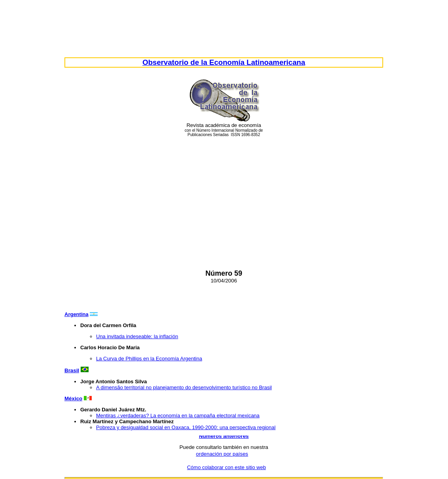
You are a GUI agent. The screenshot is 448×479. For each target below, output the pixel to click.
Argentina (77, 314)
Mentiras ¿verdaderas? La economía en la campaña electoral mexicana (178, 416)
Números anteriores (224, 436)
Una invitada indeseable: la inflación (137, 336)
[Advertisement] (224, 198)
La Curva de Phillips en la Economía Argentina (149, 359)
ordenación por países (222, 454)
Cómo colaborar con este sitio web (226, 467)
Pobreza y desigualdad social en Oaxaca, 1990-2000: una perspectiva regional (186, 427)
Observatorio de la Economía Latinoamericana (224, 62)
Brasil (72, 370)
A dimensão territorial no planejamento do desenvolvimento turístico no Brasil (184, 387)
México (73, 399)
